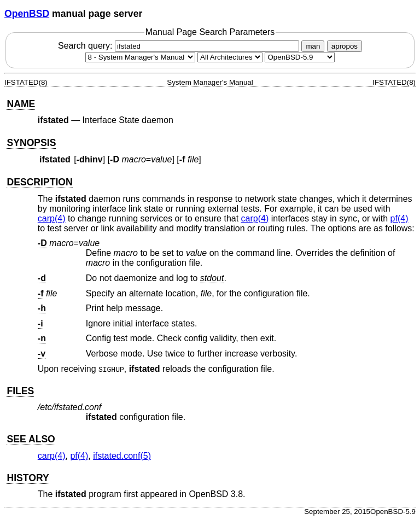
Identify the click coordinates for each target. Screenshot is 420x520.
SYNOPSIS (31, 143)
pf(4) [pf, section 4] (399, 218)
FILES (20, 391)
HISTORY (28, 478)
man (313, 46)
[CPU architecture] (230, 57)
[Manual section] (140, 57)
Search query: (180, 46)
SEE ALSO (31, 439)
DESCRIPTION (39, 182)
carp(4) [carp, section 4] (52, 218)
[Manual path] (300, 57)
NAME (21, 104)
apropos (345, 46)
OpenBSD (27, 14)
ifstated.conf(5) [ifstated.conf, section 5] (122, 456)
